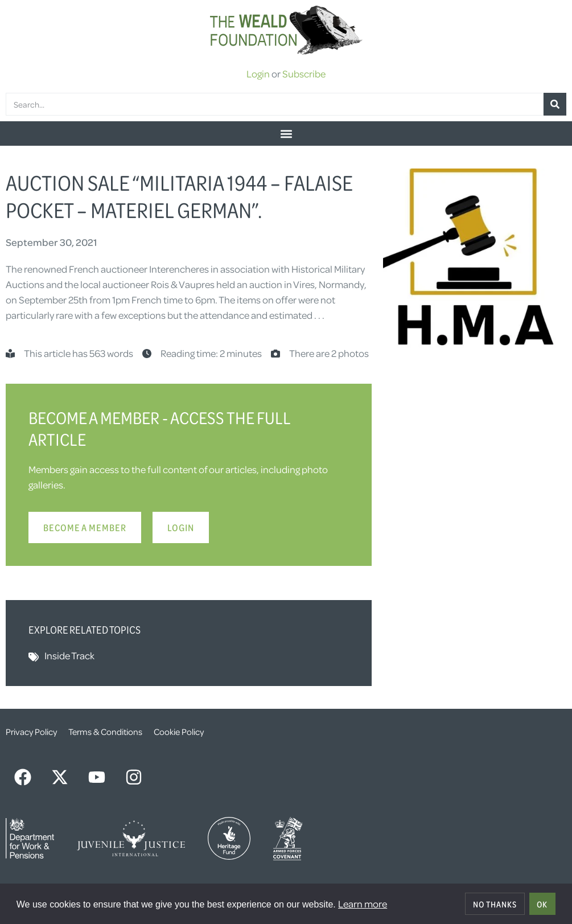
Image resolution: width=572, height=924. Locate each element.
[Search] (555, 104)
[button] (286, 134)
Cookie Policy (179, 732)
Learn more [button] (363, 904)
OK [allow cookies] (542, 904)
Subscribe (304, 73)
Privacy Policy (31, 732)
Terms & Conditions (105, 732)
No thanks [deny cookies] (495, 904)
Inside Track (69, 655)
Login (258, 73)
